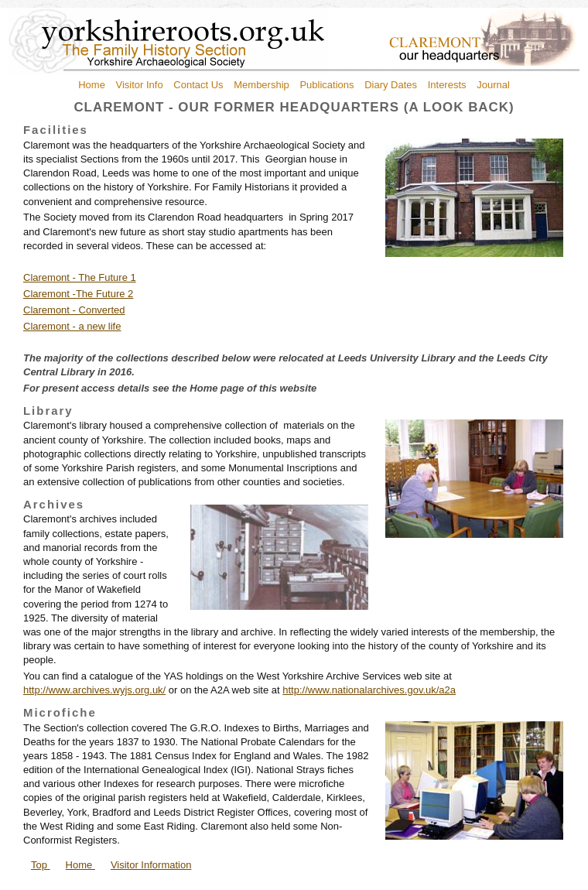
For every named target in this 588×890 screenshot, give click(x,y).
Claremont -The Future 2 (78, 294)
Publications (326, 85)
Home (92, 85)
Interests (447, 85)
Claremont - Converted (74, 310)
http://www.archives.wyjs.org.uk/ (94, 690)
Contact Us (198, 85)
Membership (262, 85)
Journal (493, 85)
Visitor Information (151, 865)
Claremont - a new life (72, 326)
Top (41, 865)
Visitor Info (140, 85)
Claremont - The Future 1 (80, 277)
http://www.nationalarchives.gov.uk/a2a (369, 690)
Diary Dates (391, 85)
